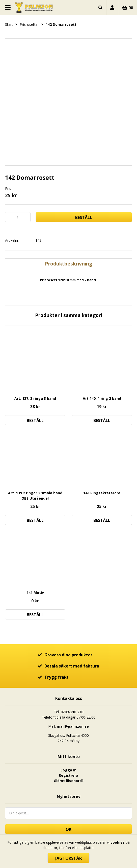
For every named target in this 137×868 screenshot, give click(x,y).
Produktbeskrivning (68, 264)
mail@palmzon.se (73, 726)
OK (68, 829)
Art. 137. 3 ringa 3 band (35, 398)
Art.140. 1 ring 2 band (102, 398)
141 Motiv (35, 593)
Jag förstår (68, 858)
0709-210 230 (72, 712)
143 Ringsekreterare (102, 493)
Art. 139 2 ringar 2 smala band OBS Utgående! (35, 496)
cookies (118, 842)
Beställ (84, 217)
